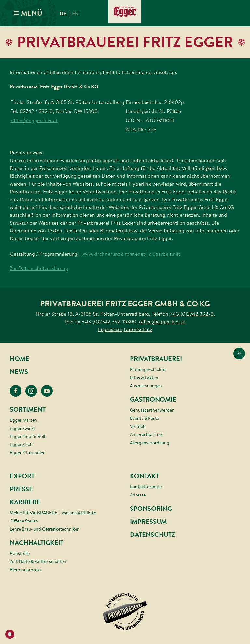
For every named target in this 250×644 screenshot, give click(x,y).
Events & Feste (144, 418)
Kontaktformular (146, 487)
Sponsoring (151, 509)
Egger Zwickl (22, 428)
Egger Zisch (21, 444)
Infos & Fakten (144, 378)
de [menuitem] (63, 14)
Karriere (25, 502)
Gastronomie (153, 399)
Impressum (110, 329)
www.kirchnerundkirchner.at (113, 254)
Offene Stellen (24, 521)
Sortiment (28, 410)
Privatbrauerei (156, 359)
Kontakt (144, 476)
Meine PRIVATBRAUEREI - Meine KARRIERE (53, 513)
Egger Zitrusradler (27, 453)
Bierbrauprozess (26, 570)
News (19, 372)
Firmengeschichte (148, 369)
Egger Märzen (23, 420)
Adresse (138, 495)
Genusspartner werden (152, 410)
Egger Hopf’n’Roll (27, 436)
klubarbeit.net (165, 254)
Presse (21, 489)
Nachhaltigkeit (37, 543)
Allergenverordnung (150, 443)
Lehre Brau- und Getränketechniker (44, 529)
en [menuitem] (75, 14)
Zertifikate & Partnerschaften (38, 561)
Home (20, 359)
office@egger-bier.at (34, 120)
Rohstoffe (20, 553)
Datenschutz (138, 329)
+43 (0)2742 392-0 (192, 314)
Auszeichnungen (146, 386)
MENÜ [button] (28, 13)
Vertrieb (138, 426)
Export (22, 476)
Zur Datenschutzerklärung (39, 268)
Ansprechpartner (147, 434)
